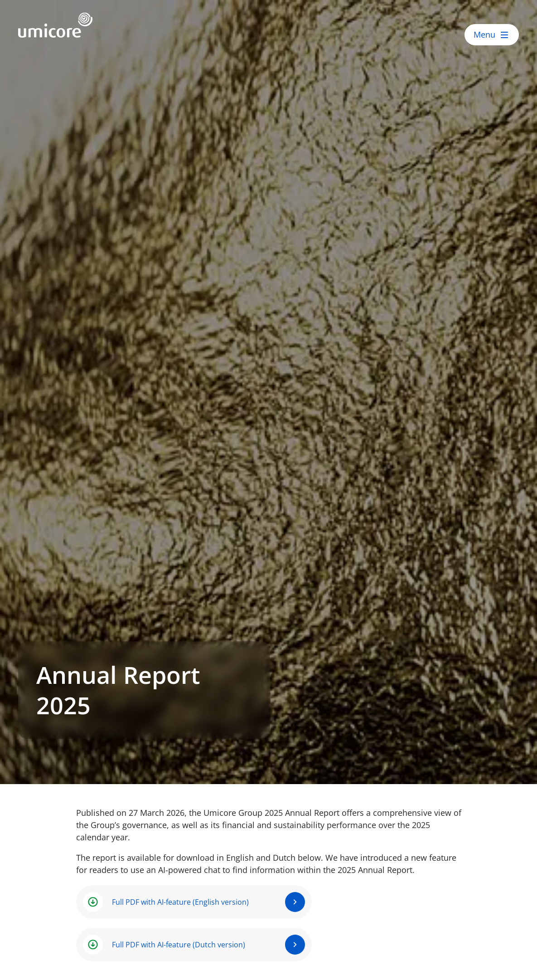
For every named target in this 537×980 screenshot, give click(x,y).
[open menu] (492, 35)
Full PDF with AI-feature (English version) (180, 902)
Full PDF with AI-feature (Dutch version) (179, 945)
